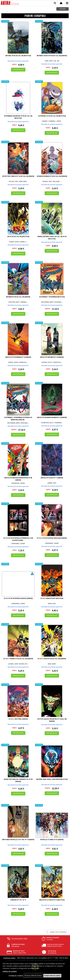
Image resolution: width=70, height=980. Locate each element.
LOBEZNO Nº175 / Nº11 (18, 900)
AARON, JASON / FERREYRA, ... (18, 362)
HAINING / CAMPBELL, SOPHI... (52, 121)
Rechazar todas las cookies (33, 976)
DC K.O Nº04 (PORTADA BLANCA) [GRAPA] (18, 598)
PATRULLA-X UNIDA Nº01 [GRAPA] (52, 840)
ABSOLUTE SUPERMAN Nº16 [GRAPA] (18, 357)
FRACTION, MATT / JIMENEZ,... (18, 302)
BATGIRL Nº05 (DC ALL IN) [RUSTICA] (18, 56)
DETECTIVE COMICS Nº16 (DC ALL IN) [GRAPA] (18, 176)
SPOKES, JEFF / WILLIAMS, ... (52, 181)
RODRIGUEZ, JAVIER (18, 483)
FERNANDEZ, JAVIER (18, 544)
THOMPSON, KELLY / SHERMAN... (52, 423)
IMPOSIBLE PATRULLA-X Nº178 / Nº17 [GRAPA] (18, 840)
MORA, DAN (52, 604)
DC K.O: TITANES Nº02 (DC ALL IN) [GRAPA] (18, 659)
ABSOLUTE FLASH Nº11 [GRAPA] (52, 478)
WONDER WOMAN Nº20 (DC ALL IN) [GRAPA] (52, 176)
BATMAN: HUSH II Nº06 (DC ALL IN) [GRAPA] (52, 56)
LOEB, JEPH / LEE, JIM (52, 61)
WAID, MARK (52, 664)
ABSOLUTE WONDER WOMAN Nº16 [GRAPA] (52, 417)
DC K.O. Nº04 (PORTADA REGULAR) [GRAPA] (52, 538)
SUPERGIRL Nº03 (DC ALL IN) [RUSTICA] (52, 116)
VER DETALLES (18, 70)
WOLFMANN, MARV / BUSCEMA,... (52, 302)
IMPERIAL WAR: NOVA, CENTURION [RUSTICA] (52, 779)
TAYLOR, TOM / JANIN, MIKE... (18, 181)
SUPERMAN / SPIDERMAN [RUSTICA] (52, 297)
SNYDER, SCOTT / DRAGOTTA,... (52, 362)
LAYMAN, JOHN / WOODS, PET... (18, 664)
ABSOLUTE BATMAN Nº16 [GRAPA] (52, 357)
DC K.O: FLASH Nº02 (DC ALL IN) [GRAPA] (52, 659)
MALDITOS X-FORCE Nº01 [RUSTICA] (52, 900)
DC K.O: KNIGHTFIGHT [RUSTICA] (52, 598)
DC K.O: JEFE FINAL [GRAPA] (18, 719)
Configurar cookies (10, 958)
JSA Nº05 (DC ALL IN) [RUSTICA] (18, 237)
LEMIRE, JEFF (52, 483)
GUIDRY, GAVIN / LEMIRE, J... (18, 242)
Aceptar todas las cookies (52, 976)
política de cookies (10, 971)
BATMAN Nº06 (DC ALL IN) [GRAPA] (18, 297)
